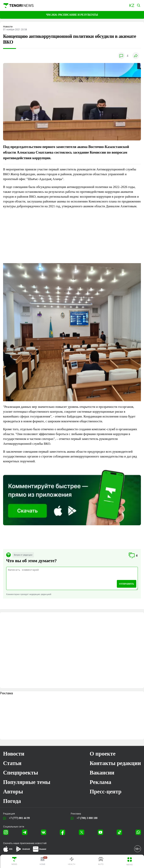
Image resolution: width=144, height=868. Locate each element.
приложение (33, 843)
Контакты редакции (115, 763)
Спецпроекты (21, 773)
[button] (132, 6)
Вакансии (102, 773)
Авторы (13, 791)
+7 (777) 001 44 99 (19, 818)
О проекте (103, 754)
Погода (12, 801)
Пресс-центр (106, 791)
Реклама (100, 782)
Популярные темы (27, 782)
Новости (14, 754)
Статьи (12, 763)
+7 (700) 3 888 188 (86, 818)
